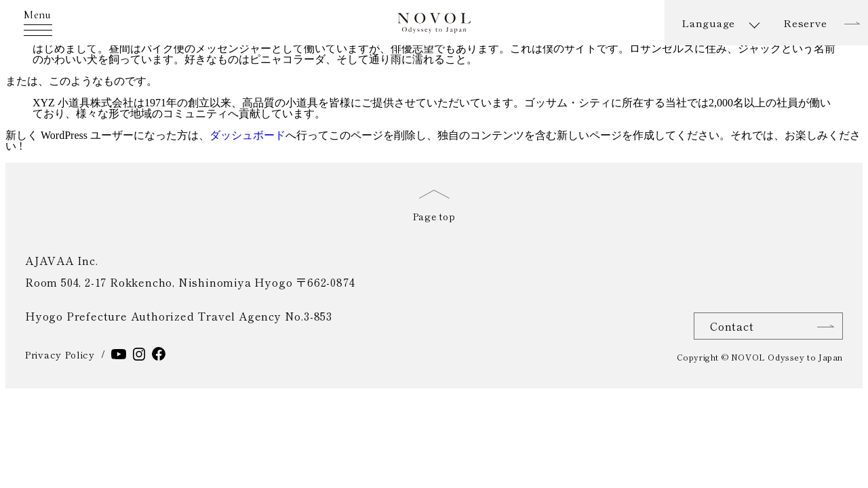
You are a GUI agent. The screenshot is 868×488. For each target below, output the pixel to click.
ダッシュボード (248, 135)
